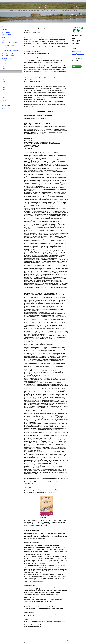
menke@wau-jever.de (78, 54)
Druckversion (28, 641)
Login (67, 641)
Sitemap (34, 641)
